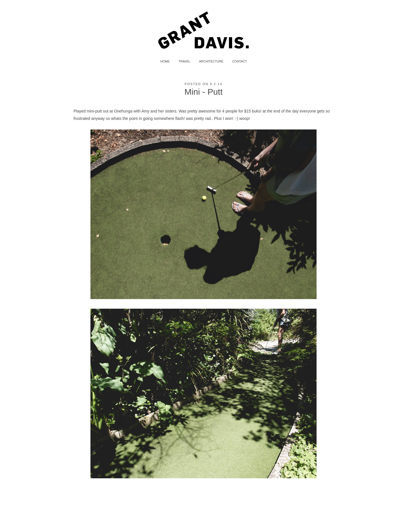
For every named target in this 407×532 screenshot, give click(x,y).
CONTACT (239, 61)
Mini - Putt (203, 92)
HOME (165, 61)
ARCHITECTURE (211, 61)
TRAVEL (184, 61)
